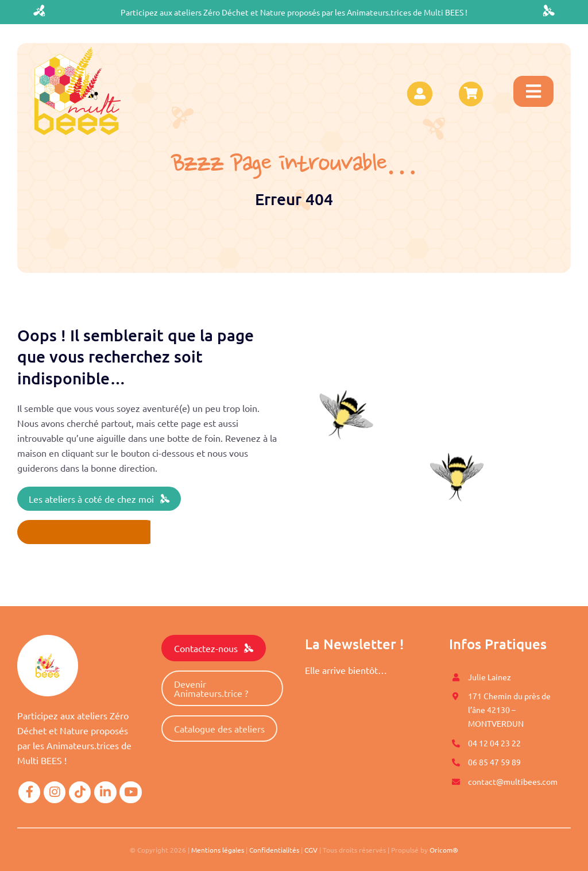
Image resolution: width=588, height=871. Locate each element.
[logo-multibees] (78, 52)
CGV (311, 850)
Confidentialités (274, 850)
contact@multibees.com (513, 781)
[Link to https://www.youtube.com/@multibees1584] (130, 792)
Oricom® (444, 850)
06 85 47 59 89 (494, 762)
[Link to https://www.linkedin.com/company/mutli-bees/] (105, 792)
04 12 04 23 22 (494, 743)
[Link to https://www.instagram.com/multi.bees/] (55, 792)
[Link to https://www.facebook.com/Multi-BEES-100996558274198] (29, 792)
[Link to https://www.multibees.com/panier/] (471, 94)
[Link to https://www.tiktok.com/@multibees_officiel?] (80, 792)
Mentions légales (218, 850)
